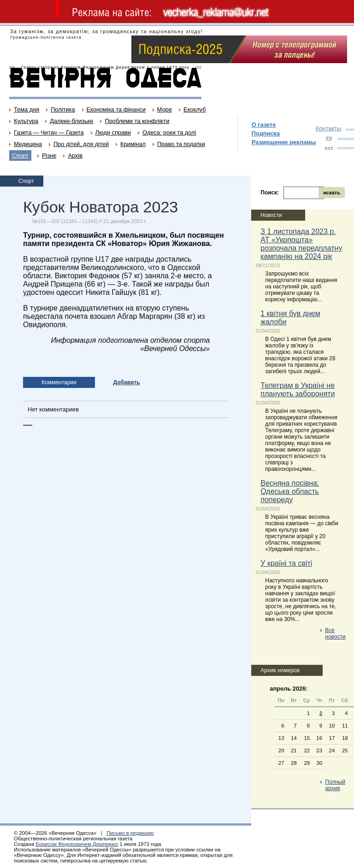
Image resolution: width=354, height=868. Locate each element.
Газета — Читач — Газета (49, 132)
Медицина (28, 144)
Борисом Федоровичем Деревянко (77, 844)
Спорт (20, 155)
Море (165, 109)
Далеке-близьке (71, 121)
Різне (49, 155)
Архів (75, 155)
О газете (264, 125)
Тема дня (27, 109)
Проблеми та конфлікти (137, 121)
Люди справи (113, 132)
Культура (26, 121)
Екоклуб (195, 109)
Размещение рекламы (284, 142)
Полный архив (335, 785)
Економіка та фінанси (116, 109)
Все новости (335, 633)
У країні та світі (286, 563)
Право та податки (181, 144)
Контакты (328, 128)
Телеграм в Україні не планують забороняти (298, 390)
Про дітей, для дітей (81, 144)
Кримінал (133, 144)
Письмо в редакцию (130, 833)
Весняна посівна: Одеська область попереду (290, 491)
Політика (63, 109)
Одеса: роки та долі (169, 132)
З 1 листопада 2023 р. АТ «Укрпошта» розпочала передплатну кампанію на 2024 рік (301, 244)
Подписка (266, 133)
